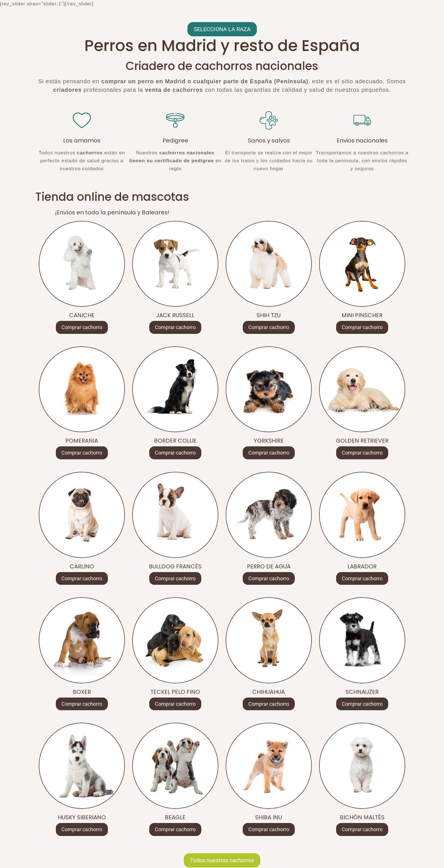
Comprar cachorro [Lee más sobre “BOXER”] (82, 704)
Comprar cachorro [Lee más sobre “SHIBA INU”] (269, 829)
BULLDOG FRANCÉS (175, 566)
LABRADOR (362, 566)
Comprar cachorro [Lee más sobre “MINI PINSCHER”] (362, 327)
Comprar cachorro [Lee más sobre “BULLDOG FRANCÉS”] (175, 578)
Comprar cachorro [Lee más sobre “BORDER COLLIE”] (175, 453)
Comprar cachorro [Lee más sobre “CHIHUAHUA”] (269, 704)
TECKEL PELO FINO (175, 692)
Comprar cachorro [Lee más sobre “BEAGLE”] (175, 829)
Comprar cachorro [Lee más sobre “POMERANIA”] (82, 453)
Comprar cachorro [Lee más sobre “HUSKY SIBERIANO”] (82, 829)
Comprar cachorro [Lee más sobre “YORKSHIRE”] (269, 453)
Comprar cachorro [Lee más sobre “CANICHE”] (82, 327)
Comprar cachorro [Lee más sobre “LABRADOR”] (362, 578)
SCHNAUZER (362, 692)
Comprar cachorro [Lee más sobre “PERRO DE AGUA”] (269, 578)
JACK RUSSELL (175, 315)
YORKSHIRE (269, 441)
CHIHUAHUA (269, 692)
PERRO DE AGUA (269, 566)
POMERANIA (82, 441)
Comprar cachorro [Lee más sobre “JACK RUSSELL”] (175, 327)
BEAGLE (175, 817)
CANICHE (82, 315)
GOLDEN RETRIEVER (362, 441)
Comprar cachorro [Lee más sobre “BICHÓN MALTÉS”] (362, 829)
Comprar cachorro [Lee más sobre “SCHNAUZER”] (362, 704)
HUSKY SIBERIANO (82, 817)
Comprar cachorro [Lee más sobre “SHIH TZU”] (269, 327)
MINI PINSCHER (362, 315)
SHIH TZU (269, 315)
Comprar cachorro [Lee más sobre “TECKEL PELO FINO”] (175, 704)
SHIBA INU (269, 817)
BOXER (82, 692)
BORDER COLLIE (175, 441)
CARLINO (82, 566)
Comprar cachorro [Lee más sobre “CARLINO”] (82, 578)
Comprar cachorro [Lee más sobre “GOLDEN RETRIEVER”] (362, 453)
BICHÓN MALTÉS (362, 817)
